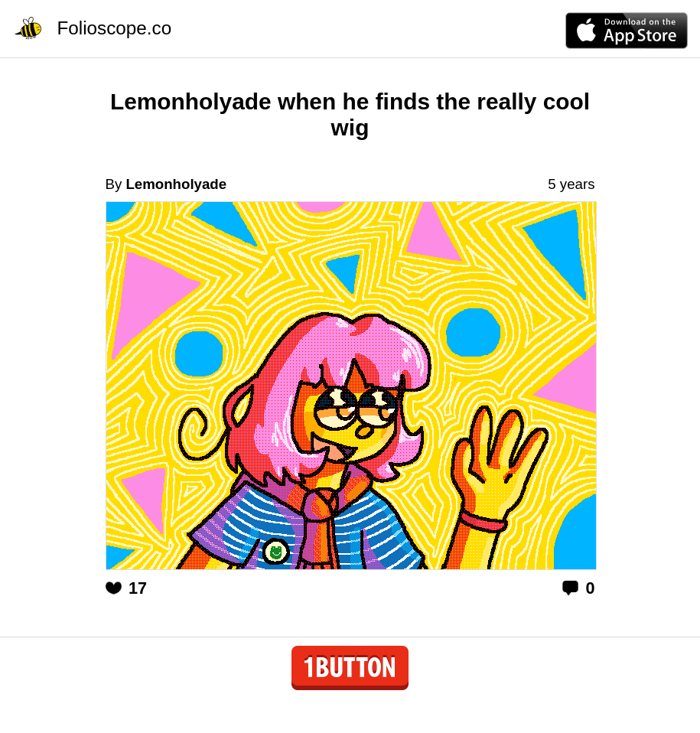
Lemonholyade (176, 184)
